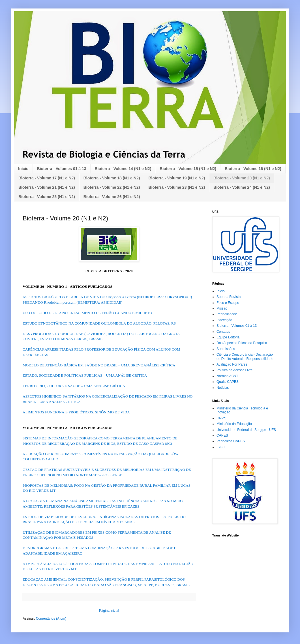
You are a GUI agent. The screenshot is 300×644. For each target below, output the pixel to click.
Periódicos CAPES (231, 441)
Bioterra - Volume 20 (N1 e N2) (242, 178)
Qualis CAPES (228, 382)
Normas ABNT (227, 376)
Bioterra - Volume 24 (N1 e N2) (242, 187)
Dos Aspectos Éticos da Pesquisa (242, 343)
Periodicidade (227, 314)
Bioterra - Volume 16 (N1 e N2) (253, 169)
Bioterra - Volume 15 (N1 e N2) (188, 169)
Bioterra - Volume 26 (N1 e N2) (112, 197)
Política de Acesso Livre (234, 370)
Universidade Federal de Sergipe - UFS (246, 430)
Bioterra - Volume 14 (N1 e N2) (123, 169)
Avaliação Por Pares (232, 364)
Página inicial (109, 611)
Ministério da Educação (234, 424)
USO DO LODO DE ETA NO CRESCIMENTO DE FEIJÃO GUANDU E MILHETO (87, 313)
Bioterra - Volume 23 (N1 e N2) (177, 187)
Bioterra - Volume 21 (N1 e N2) (47, 187)
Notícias (223, 388)
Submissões (226, 349)
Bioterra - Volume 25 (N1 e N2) (47, 197)
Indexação (224, 320)
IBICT (221, 447)
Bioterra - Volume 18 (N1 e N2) (112, 178)
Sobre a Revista (229, 297)
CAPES (222, 435)
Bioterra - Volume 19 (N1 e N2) (177, 178)
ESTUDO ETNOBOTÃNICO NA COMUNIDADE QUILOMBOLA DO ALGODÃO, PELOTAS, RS (99, 323)
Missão (222, 308)
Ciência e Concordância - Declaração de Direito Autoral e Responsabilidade (245, 357)
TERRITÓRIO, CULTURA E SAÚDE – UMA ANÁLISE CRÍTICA (74, 386)
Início (23, 169)
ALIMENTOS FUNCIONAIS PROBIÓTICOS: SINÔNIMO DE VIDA (76, 412)
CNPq (221, 418)
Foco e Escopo (228, 303)
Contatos (223, 332)
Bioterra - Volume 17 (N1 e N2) (47, 178)
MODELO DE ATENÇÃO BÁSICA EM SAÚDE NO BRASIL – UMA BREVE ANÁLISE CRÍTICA (99, 365)
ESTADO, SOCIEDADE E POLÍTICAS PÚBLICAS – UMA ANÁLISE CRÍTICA (85, 375)
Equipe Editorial (228, 337)
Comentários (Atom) (51, 619)
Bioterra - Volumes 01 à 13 (62, 169)
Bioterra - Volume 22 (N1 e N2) (112, 187)
